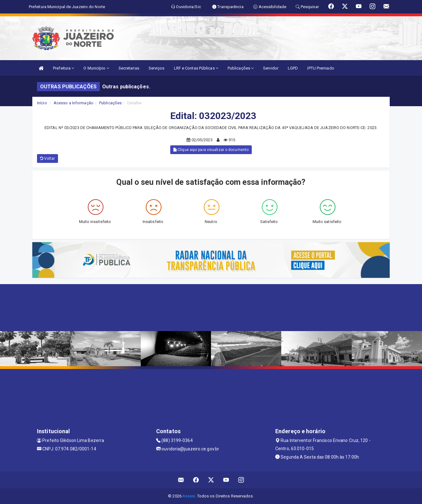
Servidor (271, 68)
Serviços (157, 68)
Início (42, 103)
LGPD (293, 68)
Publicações (241, 68)
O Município (96, 68)
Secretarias (129, 68)
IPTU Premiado (321, 68)
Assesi (189, 496)
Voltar (47, 158)
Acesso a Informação (74, 103)
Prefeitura (63, 68)
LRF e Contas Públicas (196, 68)
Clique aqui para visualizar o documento (211, 150)
